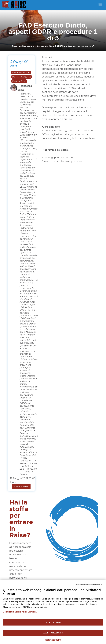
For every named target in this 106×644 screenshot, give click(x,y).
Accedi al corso (21, 486)
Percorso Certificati (21, 72)
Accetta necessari (53, 633)
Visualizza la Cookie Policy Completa (20, 612)
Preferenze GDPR (53, 640)
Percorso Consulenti (22, 77)
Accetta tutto (53, 623)
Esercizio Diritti (19, 81)
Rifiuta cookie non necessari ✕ (89, 584)
